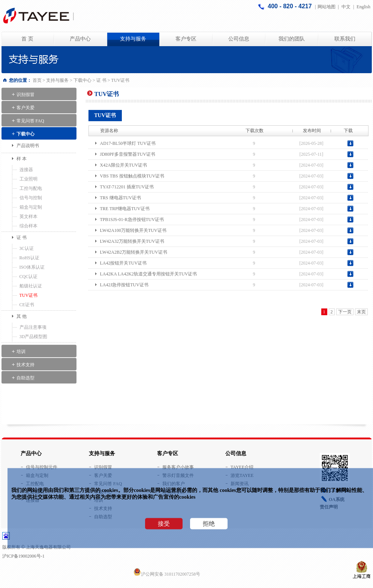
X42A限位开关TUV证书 (124, 165)
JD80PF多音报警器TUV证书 (128, 154)
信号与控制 (31, 198)
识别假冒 (25, 95)
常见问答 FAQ (30, 121)
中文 (346, 7)
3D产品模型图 (34, 337)
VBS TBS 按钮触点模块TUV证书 (132, 176)
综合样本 (28, 226)
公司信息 (239, 39)
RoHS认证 (29, 258)
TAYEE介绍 (242, 467)
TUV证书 (29, 295)
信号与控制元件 (42, 467)
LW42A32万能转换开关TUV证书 (132, 241)
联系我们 (345, 39)
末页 (361, 312)
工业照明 (28, 179)
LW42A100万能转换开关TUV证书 (133, 230)
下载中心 (82, 80)
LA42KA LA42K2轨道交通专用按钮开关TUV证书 (149, 274)
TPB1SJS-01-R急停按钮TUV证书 (132, 220)
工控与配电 (31, 188)
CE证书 (27, 305)
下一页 (345, 312)
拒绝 (209, 524)
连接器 (26, 170)
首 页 (27, 39)
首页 (37, 80)
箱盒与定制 (31, 207)
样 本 (22, 159)
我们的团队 (292, 39)
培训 (21, 352)
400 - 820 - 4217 (291, 6)
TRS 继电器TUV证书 (121, 198)
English (363, 7)
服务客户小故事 (178, 467)
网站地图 (327, 7)
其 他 (22, 316)
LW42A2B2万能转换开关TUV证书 (134, 252)
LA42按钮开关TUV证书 (124, 263)
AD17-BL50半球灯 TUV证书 (128, 143)
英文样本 (28, 217)
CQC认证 (29, 277)
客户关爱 (25, 108)
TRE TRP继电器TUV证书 (125, 209)
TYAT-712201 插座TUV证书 (127, 187)
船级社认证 (31, 286)
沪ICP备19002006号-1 (23, 556)
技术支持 (25, 365)
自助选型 (25, 378)
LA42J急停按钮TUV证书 (124, 285)
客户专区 (186, 39)
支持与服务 (133, 39)
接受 (164, 524)
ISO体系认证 (32, 267)
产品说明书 (28, 146)
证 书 (101, 80)
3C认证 (27, 248)
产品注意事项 (33, 327)
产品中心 (80, 39)
